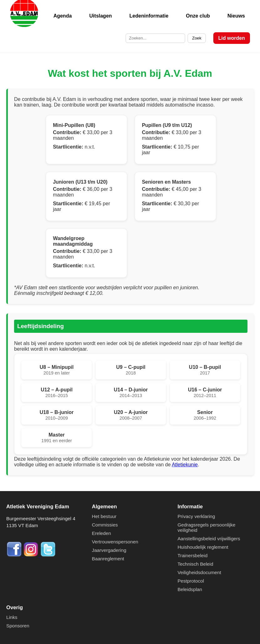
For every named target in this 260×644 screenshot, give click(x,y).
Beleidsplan (190, 589)
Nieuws (236, 16)
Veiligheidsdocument (199, 572)
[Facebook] (15, 555)
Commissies (105, 525)
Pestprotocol (191, 581)
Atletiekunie (185, 465)
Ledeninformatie (149, 16)
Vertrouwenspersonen (115, 542)
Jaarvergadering (109, 550)
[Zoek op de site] (155, 38)
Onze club (198, 16)
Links (12, 617)
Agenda (62, 16)
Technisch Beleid (195, 564)
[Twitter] (48, 555)
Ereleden (101, 533)
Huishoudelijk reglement (203, 547)
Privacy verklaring (196, 516)
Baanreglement (108, 559)
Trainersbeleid (193, 555)
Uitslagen (101, 16)
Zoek (197, 38)
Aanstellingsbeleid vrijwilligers (209, 539)
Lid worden (232, 38)
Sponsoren (18, 626)
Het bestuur (104, 516)
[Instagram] (32, 555)
